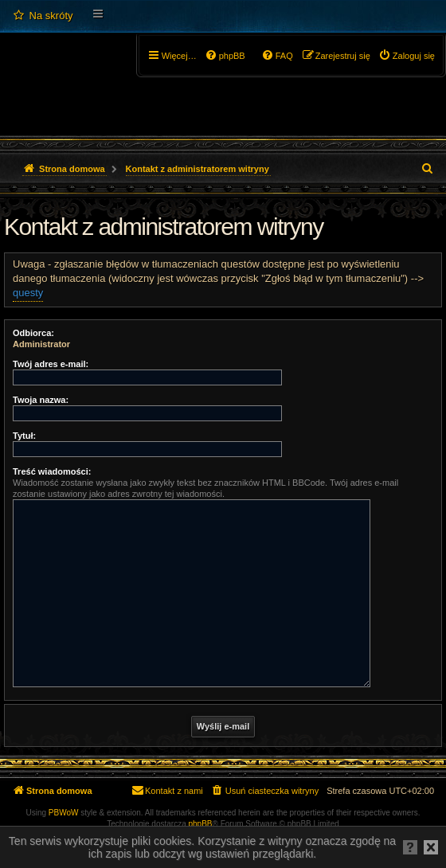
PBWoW (64, 813)
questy (28, 293)
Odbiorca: (33, 333)
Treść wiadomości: (52, 471)
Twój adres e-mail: (51, 364)
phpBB (201, 824)
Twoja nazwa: (41, 400)
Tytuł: (24, 436)
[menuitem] (43, 16)
